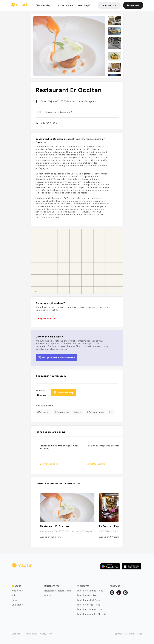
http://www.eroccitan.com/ (56, 112)
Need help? (84, 5)
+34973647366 (49, 123)
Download (133, 5)
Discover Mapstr (45, 5)
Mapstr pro (109, 5)
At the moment (66, 5)
